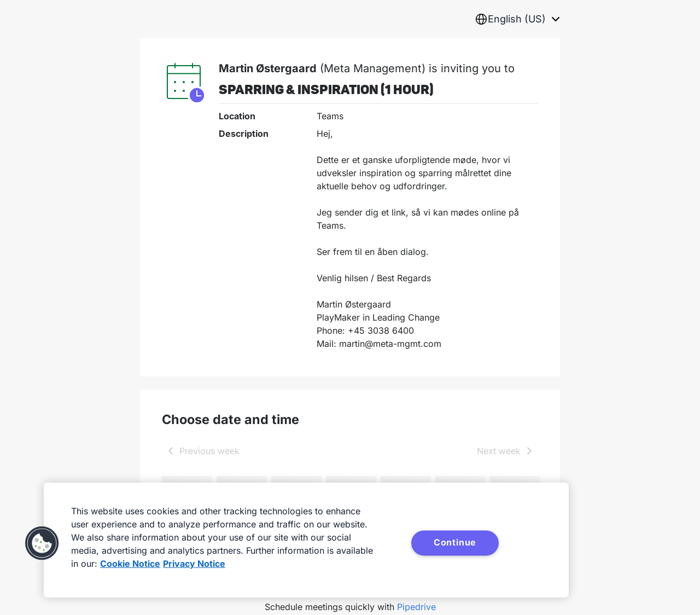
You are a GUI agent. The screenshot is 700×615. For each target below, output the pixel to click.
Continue (455, 542)
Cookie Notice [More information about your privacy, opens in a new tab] (130, 564)
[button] (42, 543)
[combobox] (517, 19)
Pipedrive (416, 607)
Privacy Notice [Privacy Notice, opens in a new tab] (194, 564)
